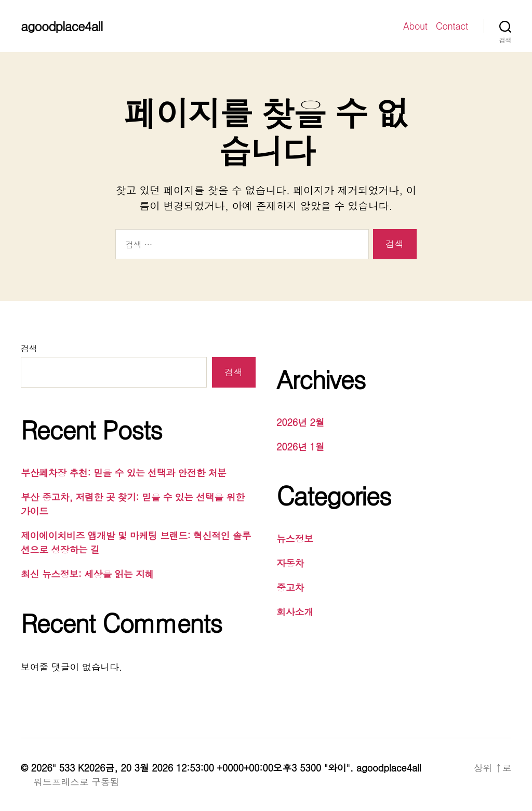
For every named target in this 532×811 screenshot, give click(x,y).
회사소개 (295, 612)
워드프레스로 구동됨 (76, 782)
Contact (452, 26)
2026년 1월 (300, 447)
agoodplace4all (62, 26)
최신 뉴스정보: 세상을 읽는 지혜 (87, 574)
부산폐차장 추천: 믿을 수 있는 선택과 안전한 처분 (124, 473)
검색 (29, 348)
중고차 (290, 587)
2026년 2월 (300, 422)
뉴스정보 (295, 539)
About (415, 26)
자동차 (290, 563)
